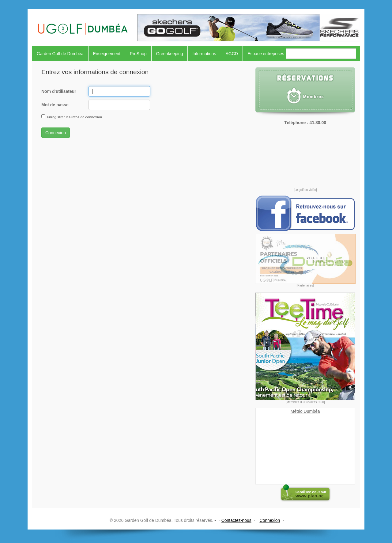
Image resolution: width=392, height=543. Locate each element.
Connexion (56, 133)
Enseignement (107, 54)
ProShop (138, 54)
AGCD (232, 54)
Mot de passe (55, 105)
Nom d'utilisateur (59, 91)
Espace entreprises (266, 54)
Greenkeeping (170, 54)
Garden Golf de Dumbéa (60, 54)
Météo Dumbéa (305, 411)
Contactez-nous (236, 520)
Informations (204, 54)
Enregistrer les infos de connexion (74, 117)
